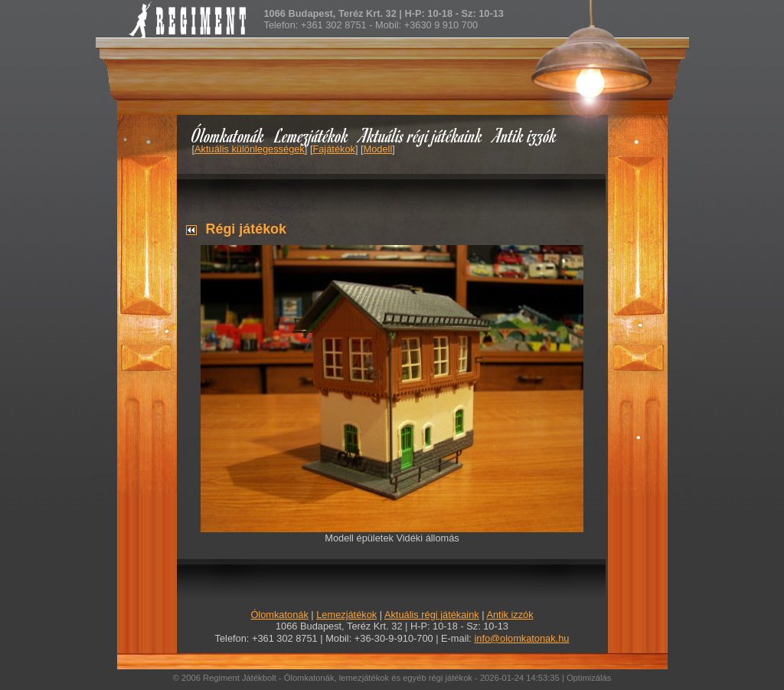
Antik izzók (525, 135)
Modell (378, 149)
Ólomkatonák (228, 135)
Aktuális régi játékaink (421, 135)
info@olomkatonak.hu (521, 638)
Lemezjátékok (312, 135)
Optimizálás (589, 678)
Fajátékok (333, 149)
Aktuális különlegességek (250, 149)
